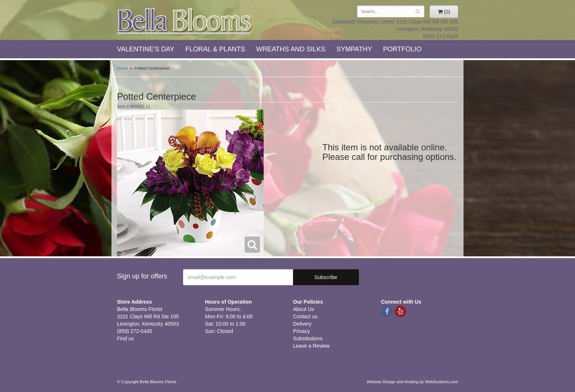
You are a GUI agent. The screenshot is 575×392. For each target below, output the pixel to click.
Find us (125, 338)
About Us (304, 309)
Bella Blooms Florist (185, 21)
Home (122, 68)
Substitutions (308, 338)
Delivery (302, 324)
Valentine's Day (146, 49)
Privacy (301, 331)
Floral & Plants (215, 49)
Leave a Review (311, 346)
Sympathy (354, 49)
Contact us (305, 316)
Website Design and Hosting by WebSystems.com (412, 382)
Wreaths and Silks (291, 49)
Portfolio (402, 49)
